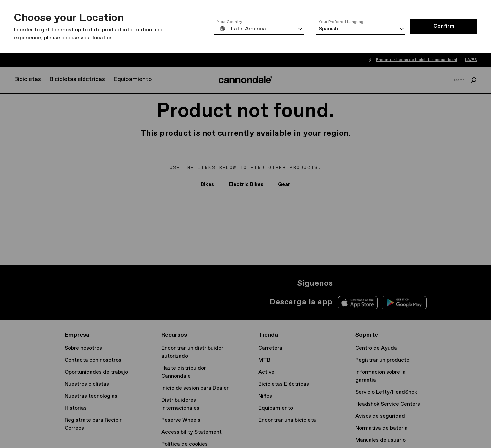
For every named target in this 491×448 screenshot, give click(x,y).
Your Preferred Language (342, 22)
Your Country (230, 22)
